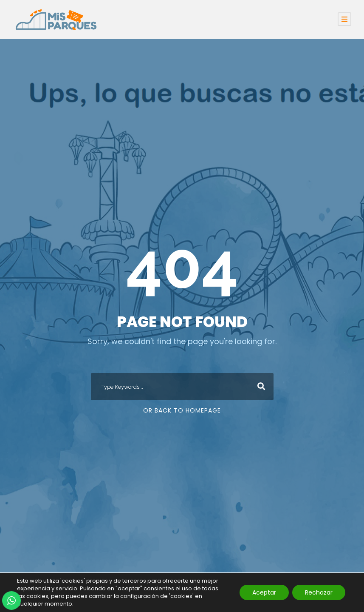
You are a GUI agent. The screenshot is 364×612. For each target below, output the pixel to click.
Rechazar (319, 592)
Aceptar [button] (264, 592)
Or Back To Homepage (182, 410)
